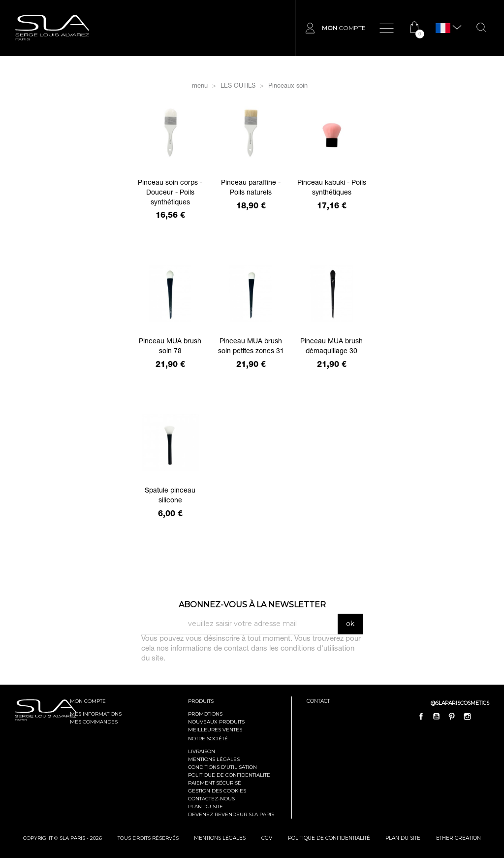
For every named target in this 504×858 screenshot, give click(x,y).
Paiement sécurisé (215, 783)
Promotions (205, 714)
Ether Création (459, 838)
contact (318, 701)
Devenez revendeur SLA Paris (231, 814)
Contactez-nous (211, 799)
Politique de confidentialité (229, 775)
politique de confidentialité (330, 838)
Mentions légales (214, 759)
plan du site (404, 838)
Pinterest (452, 716)
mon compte (88, 701)
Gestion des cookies (217, 791)
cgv (267, 838)
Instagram (467, 716)
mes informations (96, 714)
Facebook (421, 716)
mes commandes (94, 722)
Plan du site (205, 807)
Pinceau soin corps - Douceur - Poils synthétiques (170, 193)
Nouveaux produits (216, 722)
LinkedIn (482, 716)
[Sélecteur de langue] (443, 28)
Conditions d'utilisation (222, 767)
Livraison (202, 751)
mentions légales (220, 838)
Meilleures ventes (215, 730)
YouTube (437, 716)
